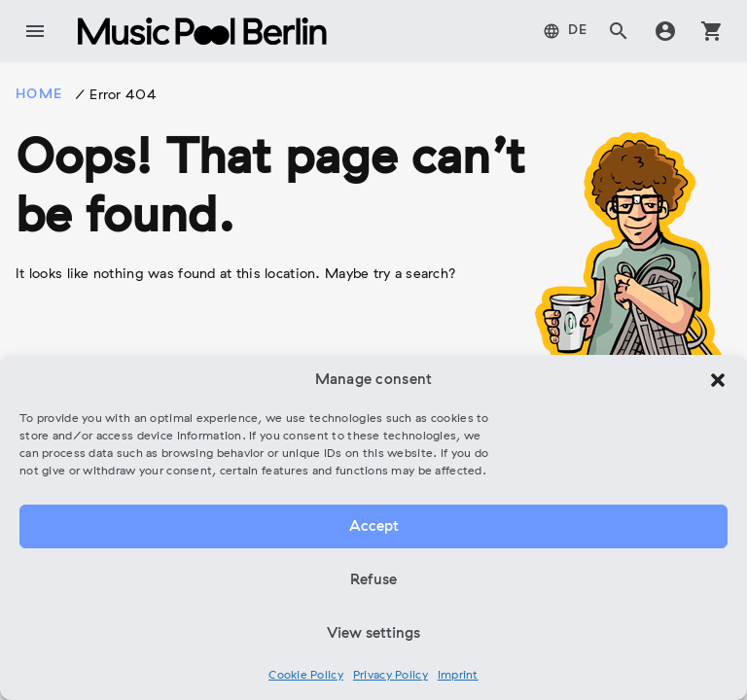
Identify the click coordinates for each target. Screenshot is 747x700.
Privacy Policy (391, 676)
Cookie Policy (306, 676)
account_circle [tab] (665, 31)
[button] (718, 380)
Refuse (373, 580)
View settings (373, 634)
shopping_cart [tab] (712, 31)
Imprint (458, 676)
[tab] (566, 31)
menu (35, 31)
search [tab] (619, 31)
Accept (374, 527)
